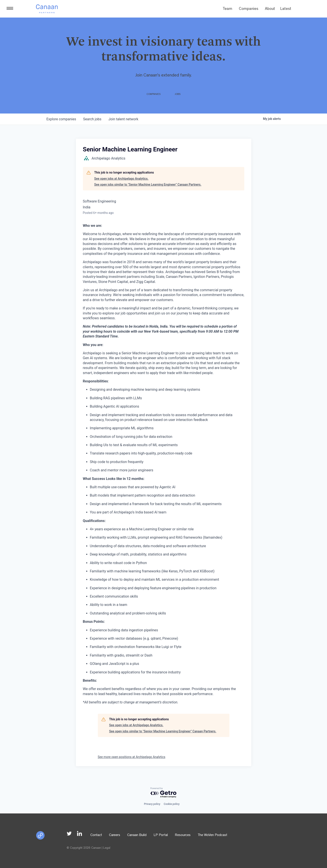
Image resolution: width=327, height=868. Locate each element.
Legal (107, 848)
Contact (96, 835)
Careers (115, 835)
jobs (92, 119)
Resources (183, 835)
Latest (286, 9)
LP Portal (161, 835)
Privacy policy (152, 804)
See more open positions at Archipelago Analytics (132, 757)
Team (227, 9)
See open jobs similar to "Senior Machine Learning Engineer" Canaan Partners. (148, 185)
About (270, 9)
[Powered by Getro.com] (164, 793)
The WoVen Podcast (212, 835)
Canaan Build (137, 835)
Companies (249, 9)
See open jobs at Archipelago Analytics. (121, 179)
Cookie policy (172, 804)
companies (61, 119)
